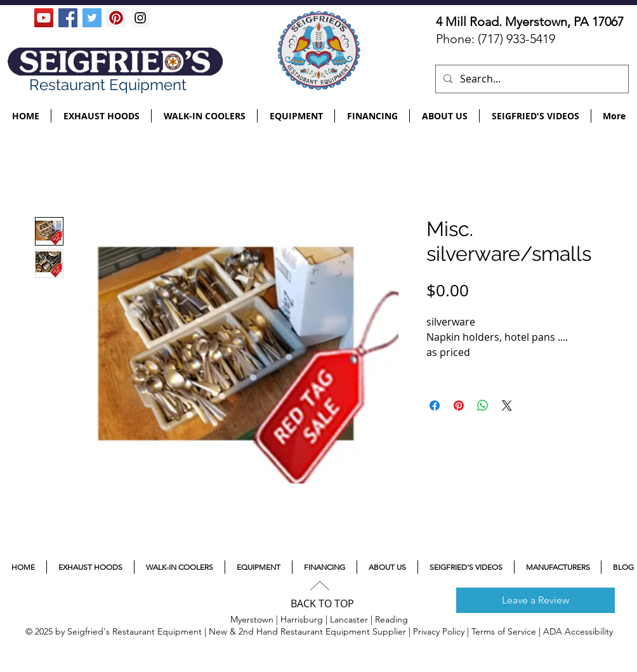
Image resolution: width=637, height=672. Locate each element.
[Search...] (531, 79)
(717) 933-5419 (516, 39)
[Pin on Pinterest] (459, 405)
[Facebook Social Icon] (68, 18)
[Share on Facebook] (435, 405)
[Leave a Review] (535, 600)
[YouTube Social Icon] (44, 18)
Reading (391, 619)
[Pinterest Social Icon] (116, 18)
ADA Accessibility (578, 631)
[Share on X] (507, 405)
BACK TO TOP (322, 603)
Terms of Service (504, 631)
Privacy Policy (439, 631)
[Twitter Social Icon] (92, 18)
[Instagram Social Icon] (140, 18)
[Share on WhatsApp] (483, 405)
